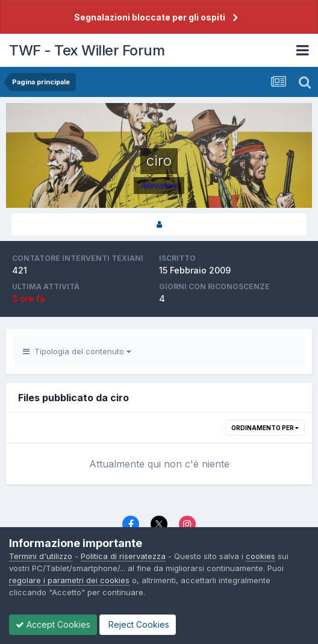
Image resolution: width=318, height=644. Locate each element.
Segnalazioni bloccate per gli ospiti (150, 17)
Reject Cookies (138, 624)
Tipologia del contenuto (77, 351)
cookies (260, 556)
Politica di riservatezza (123, 556)
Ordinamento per (265, 428)
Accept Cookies (53, 624)
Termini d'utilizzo (41, 556)
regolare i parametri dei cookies (69, 580)
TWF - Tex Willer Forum (87, 50)
